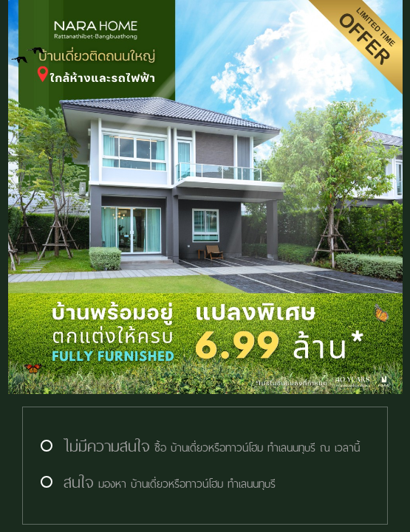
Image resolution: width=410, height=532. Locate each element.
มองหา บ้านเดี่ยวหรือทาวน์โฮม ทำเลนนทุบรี (157, 484)
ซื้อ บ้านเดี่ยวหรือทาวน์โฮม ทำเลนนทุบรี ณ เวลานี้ (199, 448)
